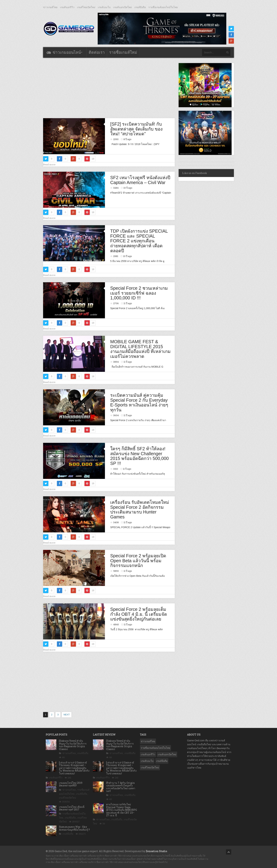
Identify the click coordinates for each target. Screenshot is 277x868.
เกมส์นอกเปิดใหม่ (123, 7)
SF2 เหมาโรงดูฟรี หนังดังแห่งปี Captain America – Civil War (140, 180)
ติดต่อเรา (97, 52)
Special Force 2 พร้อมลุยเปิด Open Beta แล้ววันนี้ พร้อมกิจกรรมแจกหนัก (138, 561)
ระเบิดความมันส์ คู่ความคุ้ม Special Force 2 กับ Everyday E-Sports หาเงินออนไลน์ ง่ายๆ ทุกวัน (139, 402)
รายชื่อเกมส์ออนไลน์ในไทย (163, 7)
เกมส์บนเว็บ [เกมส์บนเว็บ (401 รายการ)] (147, 761)
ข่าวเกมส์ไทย (50, 7)
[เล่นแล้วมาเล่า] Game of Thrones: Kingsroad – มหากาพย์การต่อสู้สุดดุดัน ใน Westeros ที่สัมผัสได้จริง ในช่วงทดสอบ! (74, 768)
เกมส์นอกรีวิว (67, 7)
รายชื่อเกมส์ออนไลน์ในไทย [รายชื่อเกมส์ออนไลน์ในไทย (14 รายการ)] (155, 748)
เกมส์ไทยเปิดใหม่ (86, 7)
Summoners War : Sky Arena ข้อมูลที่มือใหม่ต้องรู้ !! (74, 828)
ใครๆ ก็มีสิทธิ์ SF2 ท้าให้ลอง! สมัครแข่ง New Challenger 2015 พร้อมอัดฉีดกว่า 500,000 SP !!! (139, 456)
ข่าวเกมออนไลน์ (67, 52)
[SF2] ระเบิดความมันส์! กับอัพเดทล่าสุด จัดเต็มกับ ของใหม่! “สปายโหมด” (136, 129)
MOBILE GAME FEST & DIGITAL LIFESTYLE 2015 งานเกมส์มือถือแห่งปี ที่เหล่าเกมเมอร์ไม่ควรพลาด (140, 349)
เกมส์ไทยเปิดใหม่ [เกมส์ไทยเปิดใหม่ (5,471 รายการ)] (150, 767)
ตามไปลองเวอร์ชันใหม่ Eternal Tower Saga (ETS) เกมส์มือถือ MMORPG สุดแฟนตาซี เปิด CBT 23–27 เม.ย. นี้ (122, 810)
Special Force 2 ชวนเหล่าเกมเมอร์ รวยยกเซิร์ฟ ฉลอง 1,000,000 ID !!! (139, 293)
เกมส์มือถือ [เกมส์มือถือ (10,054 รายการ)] (162, 761)
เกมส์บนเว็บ (104, 7)
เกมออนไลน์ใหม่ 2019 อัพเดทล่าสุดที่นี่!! (71, 784)
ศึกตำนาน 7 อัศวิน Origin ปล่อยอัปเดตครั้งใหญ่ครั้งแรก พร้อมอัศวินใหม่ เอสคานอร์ (121, 787)
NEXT (67, 715)
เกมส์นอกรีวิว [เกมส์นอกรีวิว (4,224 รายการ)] (148, 754)
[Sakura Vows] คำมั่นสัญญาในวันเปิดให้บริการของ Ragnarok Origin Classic (73, 745)
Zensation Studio (156, 851)
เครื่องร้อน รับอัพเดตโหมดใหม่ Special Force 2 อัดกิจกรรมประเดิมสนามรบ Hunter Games (140, 510)
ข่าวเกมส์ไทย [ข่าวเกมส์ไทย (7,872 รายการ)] (148, 741)
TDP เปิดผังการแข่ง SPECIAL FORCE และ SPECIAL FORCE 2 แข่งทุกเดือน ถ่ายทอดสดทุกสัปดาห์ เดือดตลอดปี (139, 241)
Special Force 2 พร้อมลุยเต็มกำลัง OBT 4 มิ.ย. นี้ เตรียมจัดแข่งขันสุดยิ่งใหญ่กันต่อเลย (139, 614)
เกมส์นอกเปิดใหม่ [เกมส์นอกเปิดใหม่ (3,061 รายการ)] (167, 754)
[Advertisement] (109, 88)
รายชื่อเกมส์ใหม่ (123, 52)
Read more (49, 164)
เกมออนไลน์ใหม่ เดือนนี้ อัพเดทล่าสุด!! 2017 (72, 808)
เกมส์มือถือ (140, 7)
